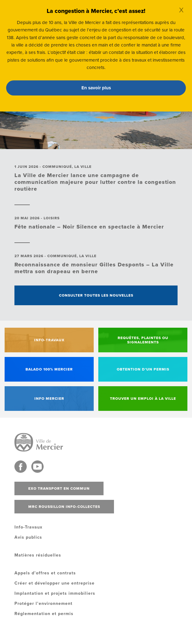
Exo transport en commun (59, 488)
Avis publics (28, 537)
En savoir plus (96, 88)
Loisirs (52, 218)
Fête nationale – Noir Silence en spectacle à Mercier (89, 227)
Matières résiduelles (38, 555)
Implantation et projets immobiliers (55, 593)
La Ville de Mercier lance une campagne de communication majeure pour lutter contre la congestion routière (95, 182)
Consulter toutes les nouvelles (96, 295)
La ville (83, 167)
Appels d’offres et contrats (45, 573)
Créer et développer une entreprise (55, 583)
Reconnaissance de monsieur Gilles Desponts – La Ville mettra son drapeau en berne (94, 268)
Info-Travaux (28, 527)
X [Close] (181, 10)
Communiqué (57, 167)
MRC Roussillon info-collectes (64, 507)
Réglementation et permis (44, 614)
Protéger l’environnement (43, 603)
